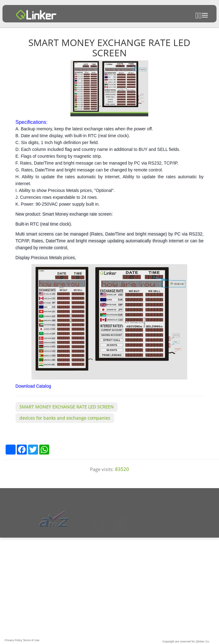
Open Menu (205, 15)
